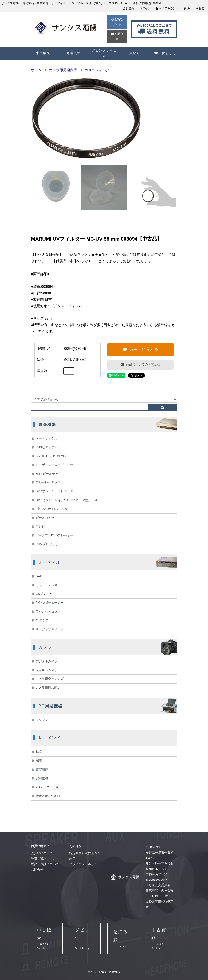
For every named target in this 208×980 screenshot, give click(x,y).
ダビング (85, 939)
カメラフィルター (99, 70)
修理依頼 (74, 53)
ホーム (36, 70)
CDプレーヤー (46, 594)
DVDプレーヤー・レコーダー (56, 491)
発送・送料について (45, 859)
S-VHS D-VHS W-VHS (52, 456)
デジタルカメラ (46, 661)
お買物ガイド (117, 22)
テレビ (40, 526)
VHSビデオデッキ (48, 447)
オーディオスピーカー (51, 629)
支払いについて (42, 853)
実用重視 (42, 778)
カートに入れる (143, 350)
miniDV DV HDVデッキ (52, 509)
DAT (39, 576)
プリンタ (42, 720)
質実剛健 (42, 769)
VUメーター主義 (47, 787)
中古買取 (161, 939)
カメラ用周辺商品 (63, 70)
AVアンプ (42, 620)
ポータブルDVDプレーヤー (54, 535)
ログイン (145, 8)
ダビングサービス (104, 53)
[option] (55, 186)
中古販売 (43, 53)
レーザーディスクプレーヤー (56, 465)
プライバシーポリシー (85, 864)
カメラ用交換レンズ (50, 679)
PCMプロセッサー (48, 544)
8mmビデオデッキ (48, 474)
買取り (135, 53)
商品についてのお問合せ (143, 364)
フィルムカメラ (46, 670)
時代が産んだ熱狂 (48, 796)
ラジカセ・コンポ (48, 611)
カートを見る (194, 8)
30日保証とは (165, 53)
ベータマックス (46, 438)
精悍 (39, 752)
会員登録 (129, 8)
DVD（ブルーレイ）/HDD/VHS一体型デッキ (67, 500)
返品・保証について (45, 864)
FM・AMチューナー (50, 603)
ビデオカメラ (45, 518)
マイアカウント (167, 8)
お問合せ (117, 36)
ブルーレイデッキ (48, 482)
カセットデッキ (46, 585)
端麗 (39, 761)
